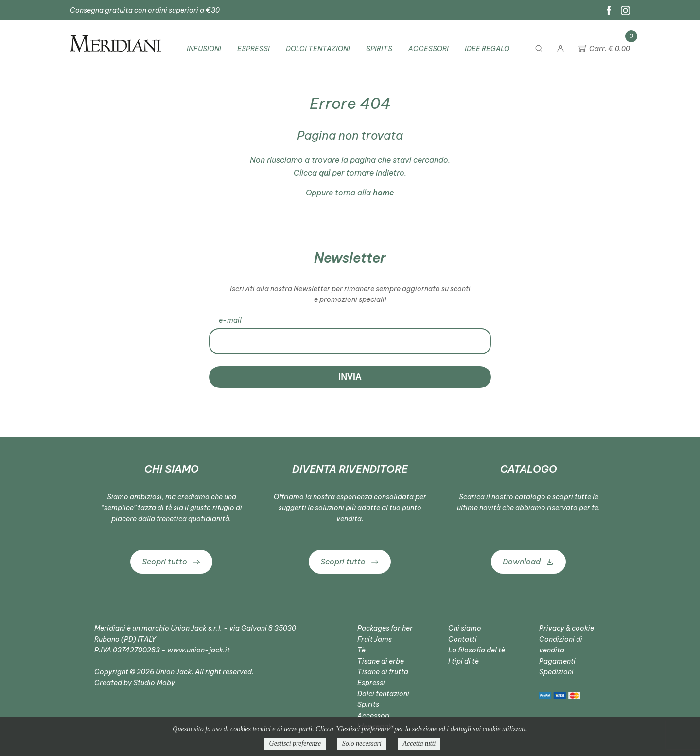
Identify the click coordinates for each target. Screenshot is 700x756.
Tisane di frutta (383, 672)
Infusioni (204, 49)
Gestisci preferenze (295, 744)
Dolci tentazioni (318, 49)
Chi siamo (465, 628)
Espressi (254, 49)
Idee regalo (487, 49)
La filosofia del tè (477, 650)
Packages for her (385, 628)
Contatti (463, 639)
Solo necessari (362, 744)
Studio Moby (154, 683)
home (384, 193)
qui (324, 173)
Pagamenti (557, 661)
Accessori (429, 49)
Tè (361, 650)
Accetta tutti (419, 744)
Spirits (379, 49)
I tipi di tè (464, 661)
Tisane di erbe (381, 661)
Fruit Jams (375, 639)
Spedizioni (556, 672)
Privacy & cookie (567, 628)
